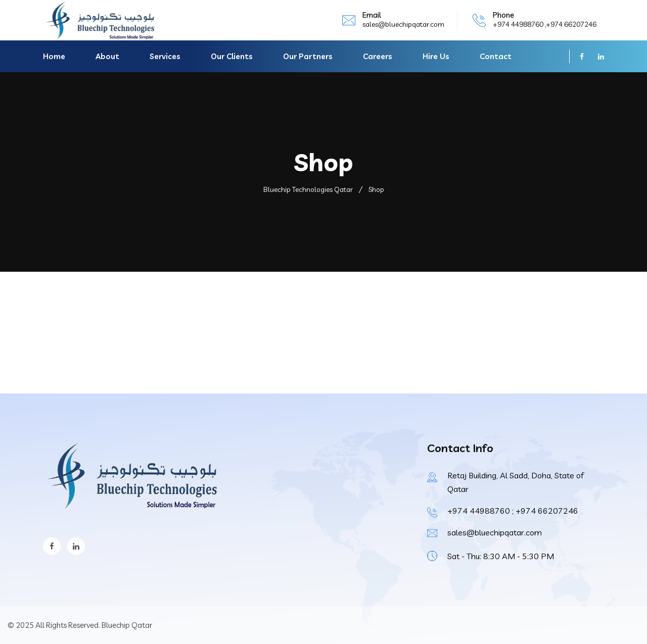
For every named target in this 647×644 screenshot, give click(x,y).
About (107, 56)
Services (165, 56)
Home (54, 56)
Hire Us (436, 56)
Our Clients (232, 56)
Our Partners (308, 56)
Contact (496, 56)
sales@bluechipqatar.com (403, 24)
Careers (378, 56)
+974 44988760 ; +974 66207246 (513, 511)
